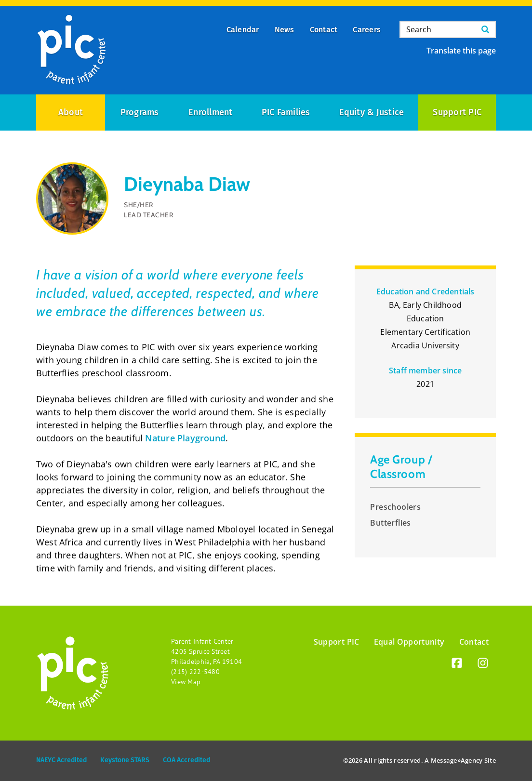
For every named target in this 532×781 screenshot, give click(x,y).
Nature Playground (185, 438)
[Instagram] (483, 665)
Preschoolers (395, 507)
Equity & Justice (372, 112)
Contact (474, 642)
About (71, 112)
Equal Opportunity (409, 642)
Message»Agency (457, 760)
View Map (186, 682)
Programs (140, 112)
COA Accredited (186, 760)
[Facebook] (457, 665)
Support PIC (457, 112)
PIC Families (286, 112)
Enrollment (210, 112)
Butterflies (390, 523)
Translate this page (461, 51)
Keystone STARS (125, 760)
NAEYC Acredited (61, 760)
